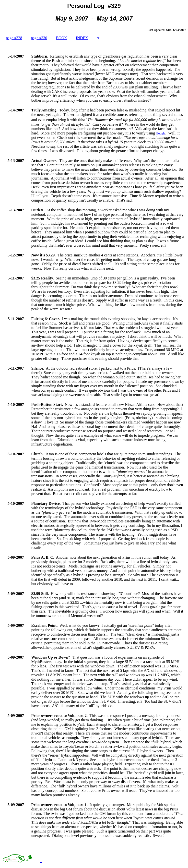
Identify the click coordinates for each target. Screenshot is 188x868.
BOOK (61, 38)
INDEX (82, 38)
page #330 (39, 38)
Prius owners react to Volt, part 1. (59, 805)
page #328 (14, 38)
